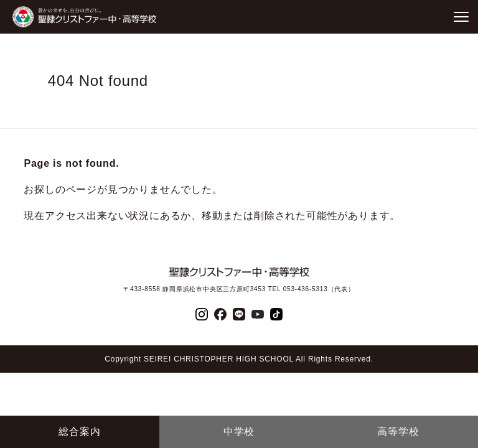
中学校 (239, 432)
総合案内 (79, 432)
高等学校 (398, 432)
